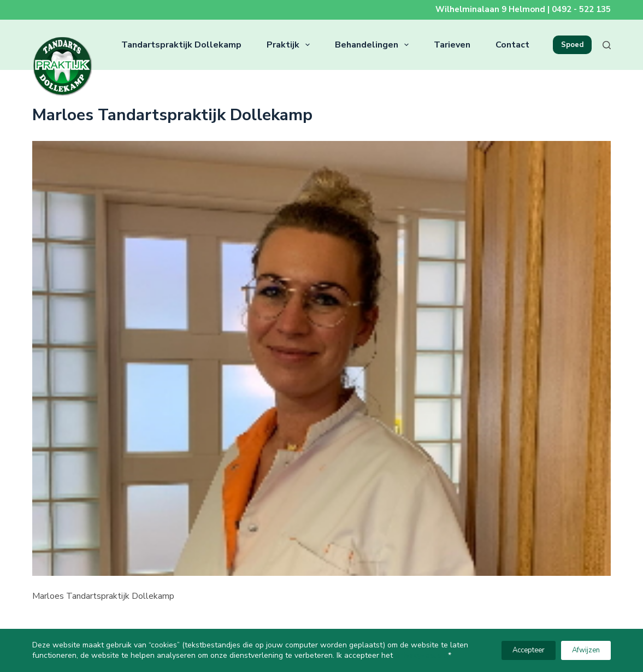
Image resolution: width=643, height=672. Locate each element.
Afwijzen (586, 650)
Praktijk (290, 45)
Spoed (572, 45)
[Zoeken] (607, 45)
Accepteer (529, 650)
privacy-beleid (421, 655)
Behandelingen (374, 45)
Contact (512, 45)
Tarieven (452, 45)
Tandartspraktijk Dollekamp (181, 45)
